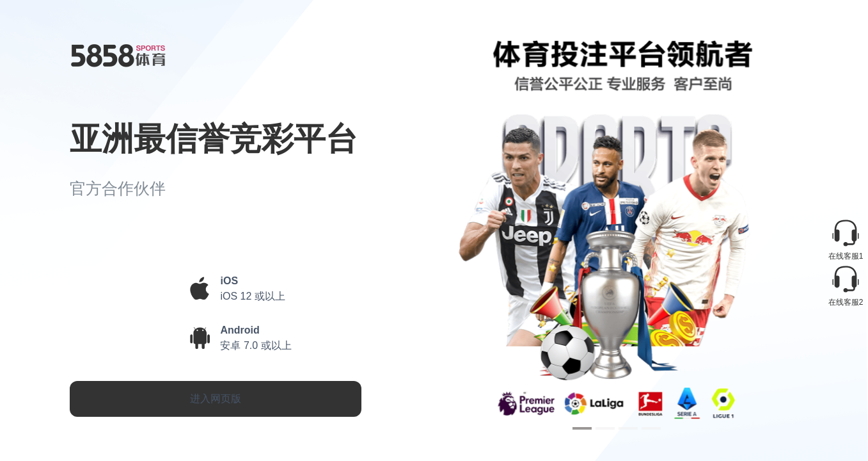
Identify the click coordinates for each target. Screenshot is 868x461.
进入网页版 (216, 399)
